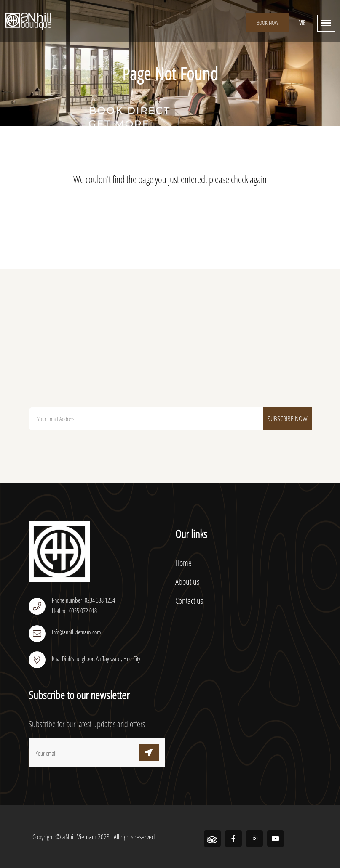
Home (183, 563)
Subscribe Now (288, 418)
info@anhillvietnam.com (76, 632)
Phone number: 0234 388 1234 (83, 600)
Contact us (189, 601)
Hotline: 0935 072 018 (74, 611)
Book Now (268, 23)
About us (187, 582)
